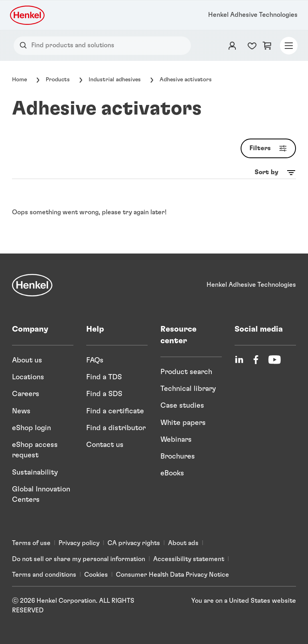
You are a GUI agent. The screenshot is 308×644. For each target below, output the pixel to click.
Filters (270, 148)
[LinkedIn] (239, 360)
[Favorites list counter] (252, 46)
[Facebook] (256, 360)
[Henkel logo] (28, 15)
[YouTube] (275, 360)
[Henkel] (32, 285)
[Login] (232, 46)
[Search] (25, 45)
